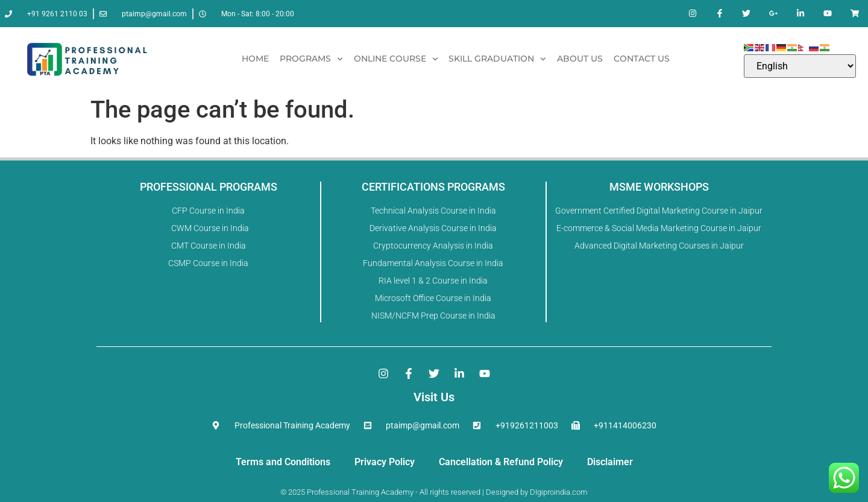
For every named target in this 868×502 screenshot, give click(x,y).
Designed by (506, 492)
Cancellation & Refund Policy (501, 462)
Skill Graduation (497, 59)
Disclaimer (610, 462)
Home (255, 59)
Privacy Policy (385, 462)
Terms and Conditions (283, 462)
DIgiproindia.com (559, 492)
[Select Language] (800, 66)
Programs (311, 59)
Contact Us (642, 59)
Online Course (396, 59)
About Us (580, 59)
